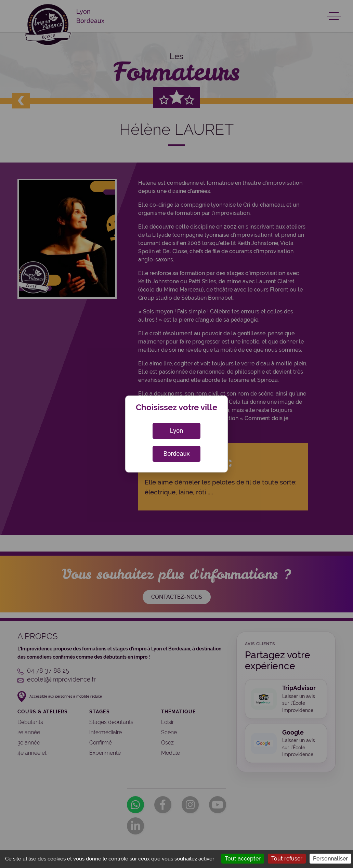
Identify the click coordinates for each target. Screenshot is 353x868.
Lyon (176, 431)
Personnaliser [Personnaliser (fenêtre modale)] (330, 859)
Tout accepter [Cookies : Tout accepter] (243, 859)
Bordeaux (176, 454)
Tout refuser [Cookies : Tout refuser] (287, 859)
